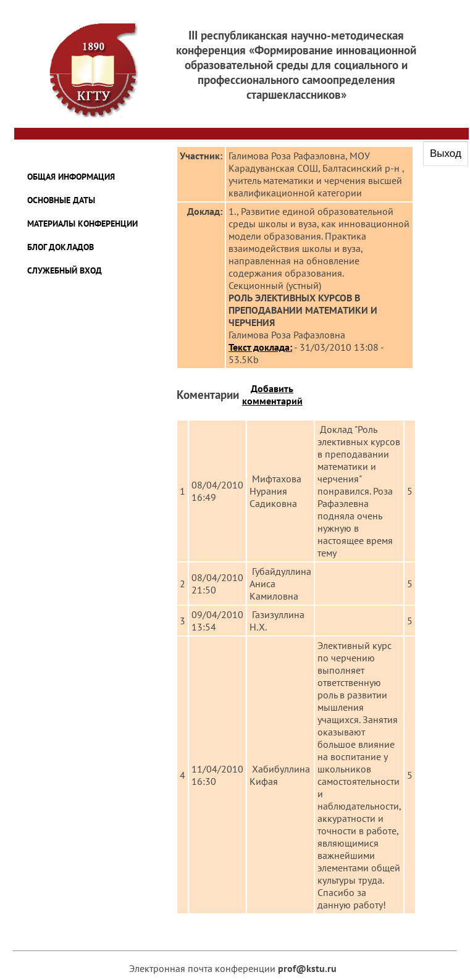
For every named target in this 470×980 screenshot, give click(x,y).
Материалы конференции (82, 224)
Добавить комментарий (272, 395)
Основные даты (61, 200)
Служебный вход (65, 270)
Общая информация (71, 177)
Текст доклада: (260, 347)
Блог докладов (61, 247)
